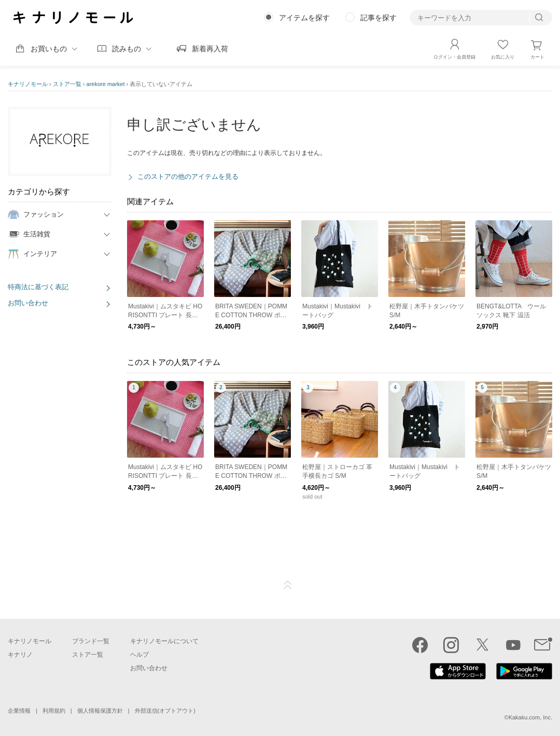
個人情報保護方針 (100, 711)
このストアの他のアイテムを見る (188, 176)
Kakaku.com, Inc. (530, 717)
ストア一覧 (67, 84)
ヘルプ (139, 655)
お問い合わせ (28, 303)
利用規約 (54, 711)
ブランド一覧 (91, 641)
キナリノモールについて (164, 641)
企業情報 (19, 711)
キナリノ (20, 655)
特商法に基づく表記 (38, 287)
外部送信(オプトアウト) (165, 711)
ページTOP (288, 585)
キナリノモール (28, 84)
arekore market (106, 84)
